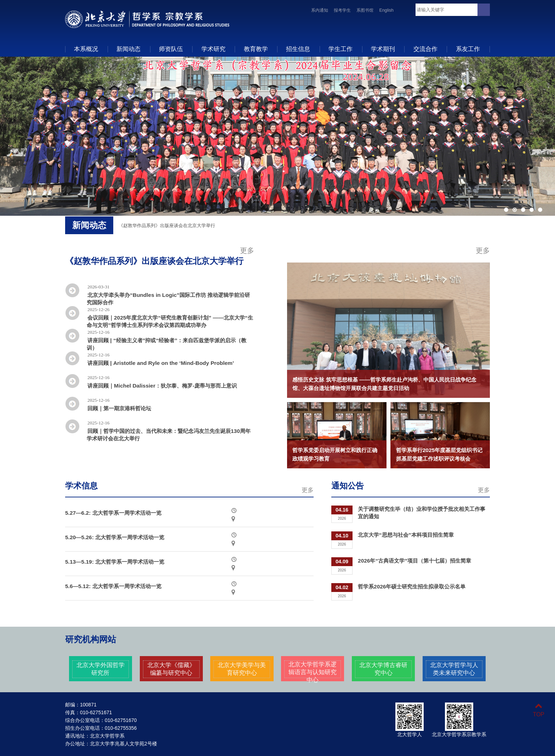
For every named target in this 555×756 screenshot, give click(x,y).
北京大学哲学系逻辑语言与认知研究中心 (313, 672)
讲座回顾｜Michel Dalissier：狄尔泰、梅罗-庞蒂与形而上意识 (162, 386)
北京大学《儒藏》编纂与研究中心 (171, 669)
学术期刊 (383, 49)
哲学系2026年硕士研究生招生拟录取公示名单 (412, 586)
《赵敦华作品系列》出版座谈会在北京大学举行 (167, 225)
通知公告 (348, 486)
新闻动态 (128, 49)
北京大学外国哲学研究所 (101, 669)
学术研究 (213, 49)
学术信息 (81, 486)
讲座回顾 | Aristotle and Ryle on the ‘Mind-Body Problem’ (161, 363)
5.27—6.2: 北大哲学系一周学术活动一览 (113, 513)
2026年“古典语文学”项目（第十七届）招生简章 (414, 561)
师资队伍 (171, 49)
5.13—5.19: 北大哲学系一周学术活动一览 (115, 562)
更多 (247, 250)
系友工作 (468, 49)
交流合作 (425, 49)
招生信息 (298, 49)
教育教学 (256, 49)
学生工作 (341, 49)
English (386, 10)
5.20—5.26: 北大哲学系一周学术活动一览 (115, 537)
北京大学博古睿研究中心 (383, 669)
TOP (539, 710)
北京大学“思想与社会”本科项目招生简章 (406, 535)
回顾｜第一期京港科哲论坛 (119, 408)
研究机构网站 (91, 639)
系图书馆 (365, 10)
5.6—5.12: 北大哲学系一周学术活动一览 (113, 586)
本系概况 (86, 49)
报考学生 (342, 10)
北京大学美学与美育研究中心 (242, 669)
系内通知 (320, 10)
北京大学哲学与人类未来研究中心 (454, 669)
